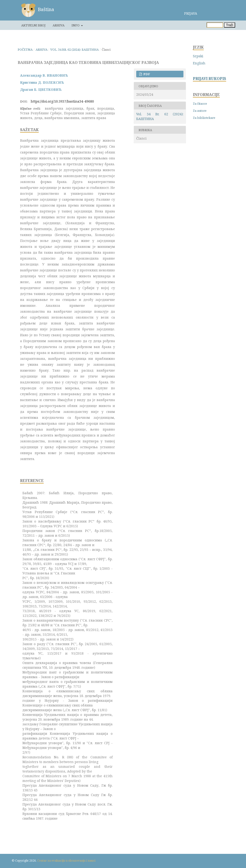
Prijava (191, 13)
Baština (46, 9)
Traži (230, 25)
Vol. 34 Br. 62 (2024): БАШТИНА (74, 50)
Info (76, 25)
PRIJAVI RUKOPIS (210, 79)
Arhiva (59, 25)
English (199, 63)
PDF (146, 74)
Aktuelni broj (33, 25)
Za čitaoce (200, 104)
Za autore (200, 111)
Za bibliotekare (204, 118)
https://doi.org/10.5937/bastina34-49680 (62, 101)
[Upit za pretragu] (215, 25)
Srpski (198, 56)
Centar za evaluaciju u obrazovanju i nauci (66, 861)
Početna (25, 50)
